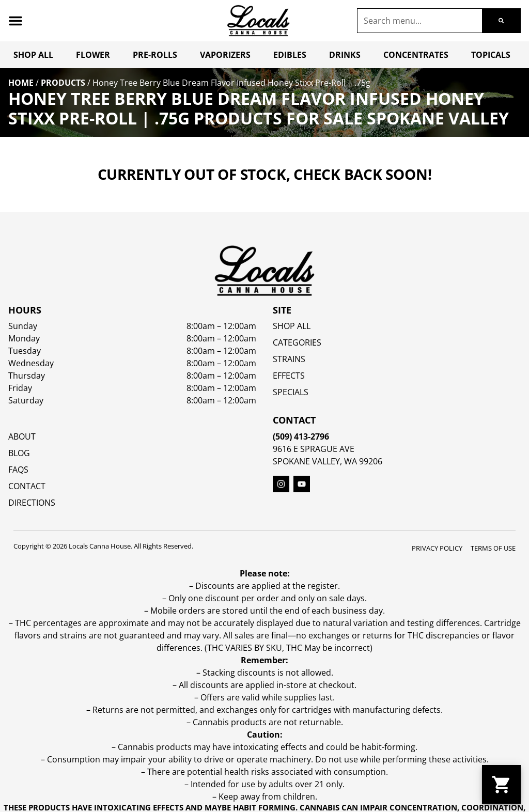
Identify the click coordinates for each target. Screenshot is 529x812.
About (22, 436)
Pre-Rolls (155, 55)
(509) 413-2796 (301, 436)
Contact (27, 486)
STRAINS (289, 359)
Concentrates (416, 55)
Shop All (33, 55)
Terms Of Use (493, 548)
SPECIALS (291, 392)
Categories (297, 342)
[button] (15, 21)
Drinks (345, 55)
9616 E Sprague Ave (314, 449)
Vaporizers (225, 55)
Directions (32, 503)
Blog (19, 453)
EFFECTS (289, 376)
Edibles (290, 55)
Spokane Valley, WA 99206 (328, 461)
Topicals (491, 55)
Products (63, 83)
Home (21, 83)
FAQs (18, 470)
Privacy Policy (437, 548)
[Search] (501, 21)
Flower (93, 55)
